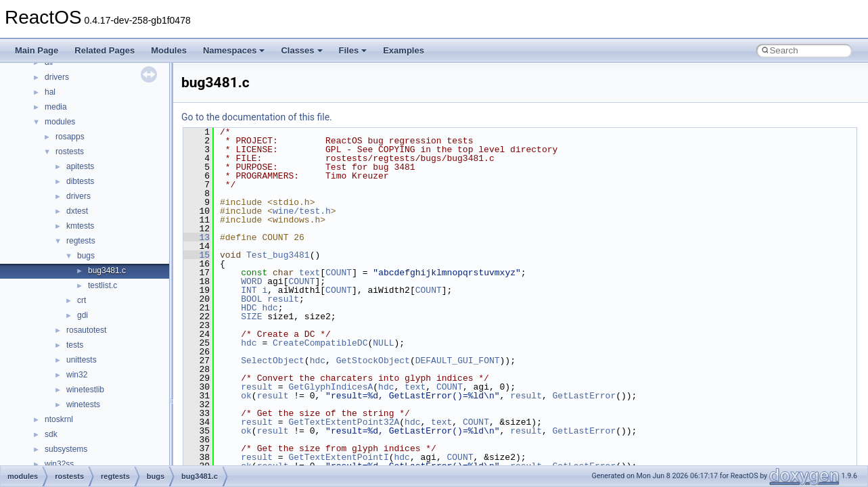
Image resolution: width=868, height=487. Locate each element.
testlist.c (102, 285)
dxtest (77, 211)
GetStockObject (373, 361)
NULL (383, 343)
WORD (251, 281)
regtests (81, 241)
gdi (83, 315)
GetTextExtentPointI (338, 457)
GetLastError (585, 396)
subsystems (66, 449)
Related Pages (105, 50)
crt (82, 300)
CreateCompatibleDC (320, 343)
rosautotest (86, 330)
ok (246, 396)
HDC (249, 308)
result (283, 299)
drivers (57, 77)
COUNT (339, 273)
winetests (83, 404)
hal (50, 92)
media (56, 107)
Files (353, 50)
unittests (82, 360)
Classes (301, 50)
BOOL (251, 299)
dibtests (80, 181)
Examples (404, 50)
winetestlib (85, 390)
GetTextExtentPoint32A (344, 422)
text (310, 273)
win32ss (59, 464)
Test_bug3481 (278, 255)
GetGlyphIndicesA (330, 387)
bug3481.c (107, 271)
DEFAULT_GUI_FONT (458, 361)
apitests (80, 166)
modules (60, 122)
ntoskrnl (59, 419)
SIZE (251, 317)
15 (197, 255)
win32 (77, 375)
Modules (169, 50)
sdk (51, 434)
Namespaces (234, 50)
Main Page (37, 50)
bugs (86, 256)
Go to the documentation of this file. (257, 117)
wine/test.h (302, 211)
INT (249, 290)
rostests (70, 152)
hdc (270, 308)
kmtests (80, 226)
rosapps (70, 137)
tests (75, 345)
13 (197, 237)
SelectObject (273, 361)
